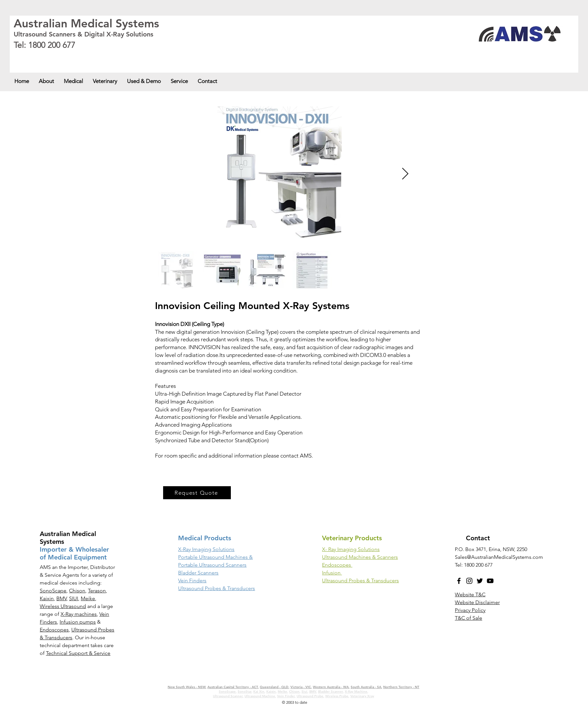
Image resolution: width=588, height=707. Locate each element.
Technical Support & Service (78, 653)
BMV (61, 598)
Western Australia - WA (177, 56)
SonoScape (53, 591)
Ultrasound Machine (260, 696)
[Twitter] (480, 581)
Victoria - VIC (147, 56)
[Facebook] (459, 581)
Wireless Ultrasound (63, 606)
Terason (97, 591)
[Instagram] (469, 581)
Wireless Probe (337, 696)
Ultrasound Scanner (228, 696)
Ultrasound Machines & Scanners (360, 557)
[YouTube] (490, 581)
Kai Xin (259, 692)
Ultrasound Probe (310, 696)
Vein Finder (286, 696)
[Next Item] (405, 174)
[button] (73, 81)
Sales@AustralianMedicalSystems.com (499, 557)
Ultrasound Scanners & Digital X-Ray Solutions (84, 34)
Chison (77, 591)
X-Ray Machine (356, 692)
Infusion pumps (78, 622)
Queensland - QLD (120, 56)
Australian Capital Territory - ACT (79, 56)
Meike (88, 598)
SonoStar (245, 692)
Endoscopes (54, 630)
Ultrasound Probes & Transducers (360, 580)
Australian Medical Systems (86, 23)
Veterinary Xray (362, 696)
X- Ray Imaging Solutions (351, 549)
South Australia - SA (212, 56)
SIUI (74, 598)
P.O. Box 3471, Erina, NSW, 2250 (491, 549)
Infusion (332, 573)
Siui (304, 692)
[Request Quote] (197, 493)
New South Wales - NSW (33, 56)
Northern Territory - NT (401, 687)
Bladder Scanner (330, 692)
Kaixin (47, 598)
